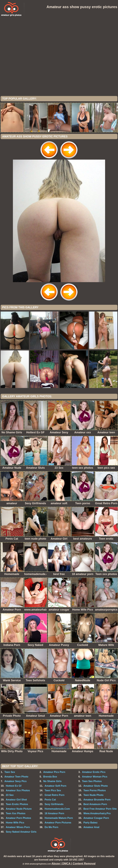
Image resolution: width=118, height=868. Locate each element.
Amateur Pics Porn (54, 772)
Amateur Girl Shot (16, 800)
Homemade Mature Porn (59, 818)
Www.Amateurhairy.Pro (97, 813)
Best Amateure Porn (95, 804)
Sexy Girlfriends (54, 804)
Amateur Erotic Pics (94, 772)
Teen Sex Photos (92, 781)
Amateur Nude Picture (19, 809)
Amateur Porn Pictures (58, 823)
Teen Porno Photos (95, 790)
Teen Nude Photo (93, 795)
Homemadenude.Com (57, 809)
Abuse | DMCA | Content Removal (73, 864)
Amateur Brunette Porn (97, 800)
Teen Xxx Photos (16, 813)
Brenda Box (50, 777)
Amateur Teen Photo (16, 777)
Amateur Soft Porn (55, 786)
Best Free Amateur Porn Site (100, 809)
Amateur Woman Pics (95, 777)
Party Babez (90, 823)
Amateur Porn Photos (18, 818)
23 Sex (10, 795)
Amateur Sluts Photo (96, 786)
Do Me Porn (51, 827)
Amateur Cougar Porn (96, 818)
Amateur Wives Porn (18, 827)
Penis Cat (50, 800)
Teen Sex (10, 772)
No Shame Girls (52, 781)
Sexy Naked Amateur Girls (21, 832)
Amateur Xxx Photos (18, 790)
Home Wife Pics (15, 823)
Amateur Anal (91, 827)
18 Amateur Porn (54, 813)
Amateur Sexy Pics (16, 781)
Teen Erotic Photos (17, 804)
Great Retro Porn (54, 795)
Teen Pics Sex (53, 790)
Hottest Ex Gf (14, 786)
